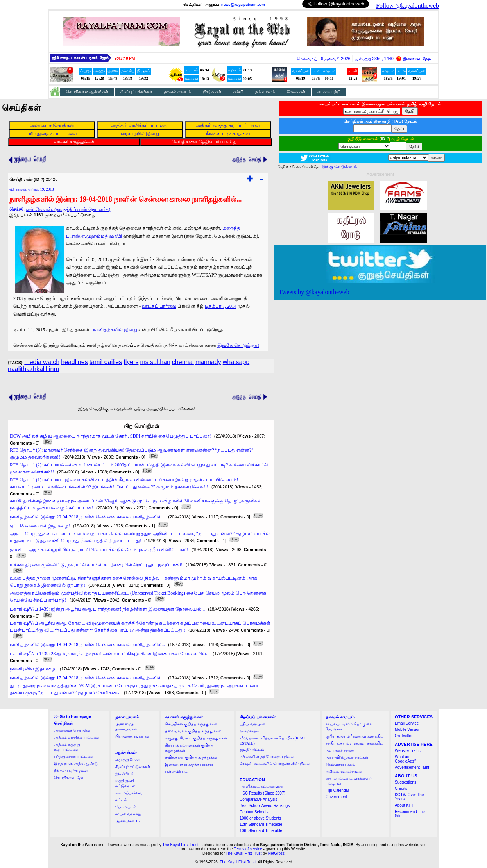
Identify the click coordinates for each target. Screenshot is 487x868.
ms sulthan (155, 362)
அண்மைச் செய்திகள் (73, 730)
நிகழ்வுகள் (212, 92)
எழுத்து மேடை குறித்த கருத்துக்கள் (196, 738)
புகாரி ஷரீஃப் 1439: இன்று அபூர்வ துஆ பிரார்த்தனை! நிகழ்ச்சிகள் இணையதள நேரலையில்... (107, 609)
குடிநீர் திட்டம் (252, 749)
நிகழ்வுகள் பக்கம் (341, 764)
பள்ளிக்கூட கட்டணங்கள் (262, 786)
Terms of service (248, 849)
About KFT (404, 805)
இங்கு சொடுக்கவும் (339, 167)
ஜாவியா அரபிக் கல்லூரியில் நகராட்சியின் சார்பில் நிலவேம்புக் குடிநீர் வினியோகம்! (99, 550)
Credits (401, 789)
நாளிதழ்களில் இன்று (115, 330)
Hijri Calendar (337, 790)
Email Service (407, 723)
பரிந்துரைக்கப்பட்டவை (74, 756)
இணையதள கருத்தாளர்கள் (189, 764)
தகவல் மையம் (177, 92)
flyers (131, 362)
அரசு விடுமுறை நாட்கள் (347, 757)
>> (72, 717)
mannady (208, 362)
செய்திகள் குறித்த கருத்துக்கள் (191, 724)
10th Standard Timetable (261, 831)
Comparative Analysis (258, 799)
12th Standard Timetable (261, 824)
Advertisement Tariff (412, 767)
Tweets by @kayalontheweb (314, 292)
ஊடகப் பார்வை (159, 306)
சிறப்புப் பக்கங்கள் (136, 92)
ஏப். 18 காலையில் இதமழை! (40, 526)
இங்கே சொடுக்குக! (238, 345)
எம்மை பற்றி (329, 92)
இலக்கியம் (125, 774)
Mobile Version (408, 730)
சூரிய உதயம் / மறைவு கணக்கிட (355, 736)
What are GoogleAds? (406, 759)
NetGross (276, 853)
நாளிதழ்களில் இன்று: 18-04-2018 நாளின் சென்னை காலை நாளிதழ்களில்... (87, 645)
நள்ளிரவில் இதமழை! (33, 669)
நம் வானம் (265, 92)
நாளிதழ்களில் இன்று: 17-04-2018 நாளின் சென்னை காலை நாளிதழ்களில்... (87, 678)
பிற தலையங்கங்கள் (133, 736)
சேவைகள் (296, 92)
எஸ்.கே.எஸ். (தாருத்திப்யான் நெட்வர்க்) (68, 209)
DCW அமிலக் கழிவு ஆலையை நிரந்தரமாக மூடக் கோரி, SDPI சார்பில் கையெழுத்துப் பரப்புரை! (110, 436)
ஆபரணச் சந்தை (340, 750)
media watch (42, 362)
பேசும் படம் (126, 807)
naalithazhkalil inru (34, 369)
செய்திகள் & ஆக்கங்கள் (87, 92)
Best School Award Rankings (265, 806)
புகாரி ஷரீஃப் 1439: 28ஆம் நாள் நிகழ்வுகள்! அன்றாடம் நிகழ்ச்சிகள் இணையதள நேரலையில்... (110, 654)
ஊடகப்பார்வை (129, 793)
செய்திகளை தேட (70, 778)
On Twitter (404, 736)
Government (336, 797)
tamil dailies (106, 362)
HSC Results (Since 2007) (262, 793)
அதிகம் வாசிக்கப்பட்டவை (77, 737)
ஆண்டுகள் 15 (128, 821)
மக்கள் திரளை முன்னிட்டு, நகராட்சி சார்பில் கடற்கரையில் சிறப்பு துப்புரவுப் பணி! (96, 565)
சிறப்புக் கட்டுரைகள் (133, 767)
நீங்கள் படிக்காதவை (72, 771)
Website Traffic (408, 751)
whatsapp (236, 362)
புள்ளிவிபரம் (176, 771)
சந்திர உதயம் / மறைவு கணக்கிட (354, 743)
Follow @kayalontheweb (407, 6)
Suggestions (406, 782)
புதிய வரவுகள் (253, 724)
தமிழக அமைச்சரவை (345, 771)
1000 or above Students (260, 818)
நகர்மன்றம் (249, 731)
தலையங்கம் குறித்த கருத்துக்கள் (193, 731)
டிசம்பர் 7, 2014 (221, 306)
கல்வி (238, 92)
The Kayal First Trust (180, 845)
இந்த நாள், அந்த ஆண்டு (76, 764)
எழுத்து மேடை (129, 760)
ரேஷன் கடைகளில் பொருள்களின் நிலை (275, 764)
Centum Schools (254, 812)
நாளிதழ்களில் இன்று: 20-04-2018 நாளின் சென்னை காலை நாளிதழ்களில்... (87, 517)
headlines (74, 362)
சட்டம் (121, 800)
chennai (183, 362)
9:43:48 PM (125, 58)
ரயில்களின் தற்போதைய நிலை (267, 756)
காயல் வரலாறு (128, 814)
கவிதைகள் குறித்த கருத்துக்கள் (192, 757)
